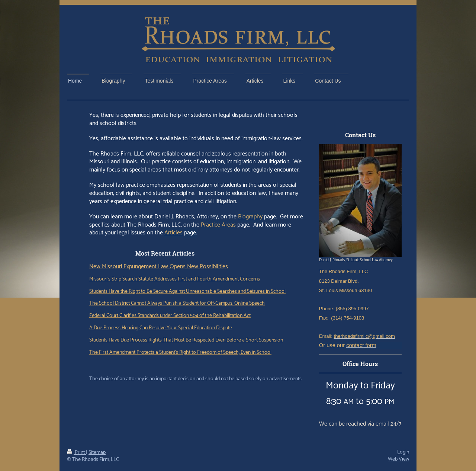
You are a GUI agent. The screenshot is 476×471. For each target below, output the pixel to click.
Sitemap (97, 453)
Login (403, 452)
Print (76, 453)
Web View (398, 459)
